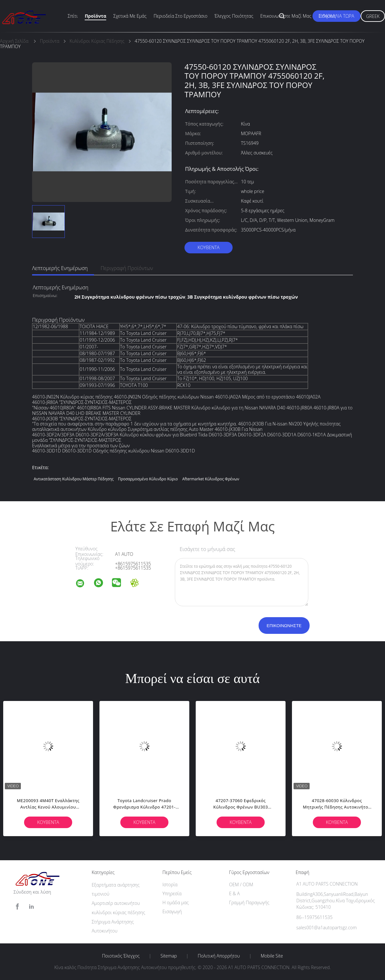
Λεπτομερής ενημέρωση (60, 268)
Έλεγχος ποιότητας (234, 16)
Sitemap (169, 956)
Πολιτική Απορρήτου (219, 956)
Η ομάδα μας (175, 902)
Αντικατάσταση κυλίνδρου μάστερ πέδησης (74, 479)
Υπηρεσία (172, 893)
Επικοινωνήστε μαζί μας (286, 16)
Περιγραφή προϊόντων (127, 268)
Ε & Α (234, 893)
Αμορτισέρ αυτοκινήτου (116, 903)
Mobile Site (272, 956)
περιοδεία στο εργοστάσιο (181, 16)
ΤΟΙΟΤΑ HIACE (94, 326)
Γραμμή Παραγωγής (249, 902)
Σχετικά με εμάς (130, 16)
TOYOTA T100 (134, 385)
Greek (373, 16)
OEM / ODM (241, 884)
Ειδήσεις (327, 16)
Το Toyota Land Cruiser (143, 333)
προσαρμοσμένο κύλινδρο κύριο (148, 479)
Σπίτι (73, 16)
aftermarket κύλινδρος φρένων (211, 479)
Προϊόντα (95, 16)
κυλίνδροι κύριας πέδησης (119, 912)
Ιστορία (170, 884)
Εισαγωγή (172, 911)
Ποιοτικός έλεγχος (121, 956)
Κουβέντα (209, 247)
